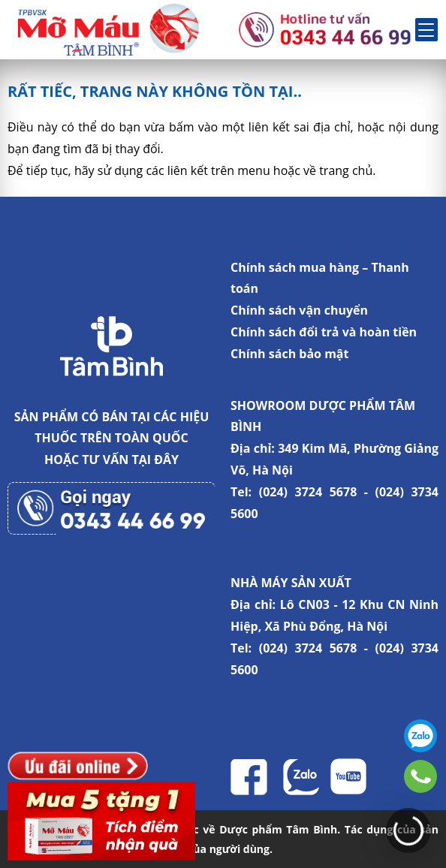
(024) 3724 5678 (308, 492)
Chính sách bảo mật (289, 354)
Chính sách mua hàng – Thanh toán (320, 278)
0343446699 (420, 776)
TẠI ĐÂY (155, 460)
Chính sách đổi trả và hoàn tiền (324, 332)
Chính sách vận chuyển (299, 310)
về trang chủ (338, 170)
